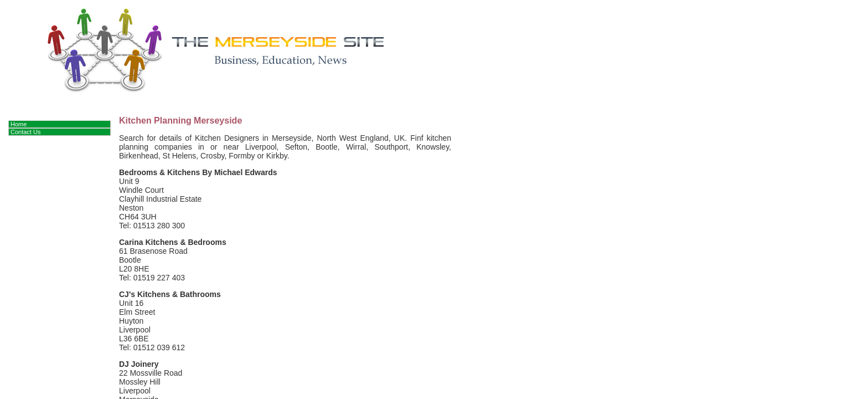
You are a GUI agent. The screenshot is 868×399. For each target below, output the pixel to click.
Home (19, 124)
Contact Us (25, 132)
